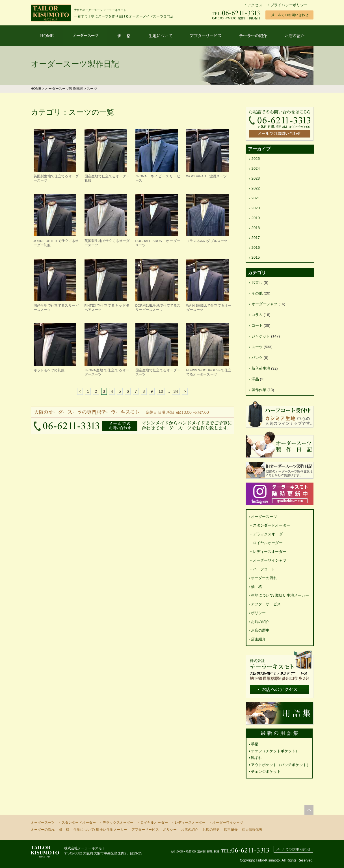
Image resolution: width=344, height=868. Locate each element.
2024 (256, 168)
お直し (257, 283)
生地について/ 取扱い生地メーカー (280, 595)
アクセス (255, 5)
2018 (256, 228)
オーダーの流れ (264, 578)
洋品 (255, 379)
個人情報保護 (252, 830)
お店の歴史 (260, 630)
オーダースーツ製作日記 (64, 89)
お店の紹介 (260, 622)
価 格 (257, 587)
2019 (256, 218)
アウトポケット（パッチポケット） (281, 765)
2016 (256, 247)
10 (161, 391)
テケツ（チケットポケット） (275, 751)
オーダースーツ (264, 517)
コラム (257, 315)
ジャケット (261, 336)
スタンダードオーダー (272, 525)
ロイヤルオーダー (268, 543)
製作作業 (259, 390)
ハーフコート (264, 569)
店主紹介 (258, 639)
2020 (256, 208)
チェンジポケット (266, 772)
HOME (36, 89)
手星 (255, 744)
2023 (256, 178)
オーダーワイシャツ (270, 560)
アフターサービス (266, 604)
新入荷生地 (261, 368)
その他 (257, 293)
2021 (256, 198)
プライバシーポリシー (289, 5)
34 (176, 391)
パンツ (257, 358)
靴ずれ (257, 758)
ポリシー (258, 613)
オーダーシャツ (265, 304)
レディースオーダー (270, 552)
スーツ (257, 347)
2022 (256, 188)
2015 (256, 257)
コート (257, 325)
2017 (256, 238)
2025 (256, 159)
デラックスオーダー (270, 534)
